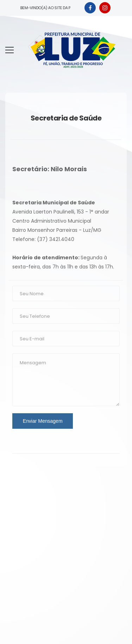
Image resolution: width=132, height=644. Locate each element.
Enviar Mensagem (43, 421)
